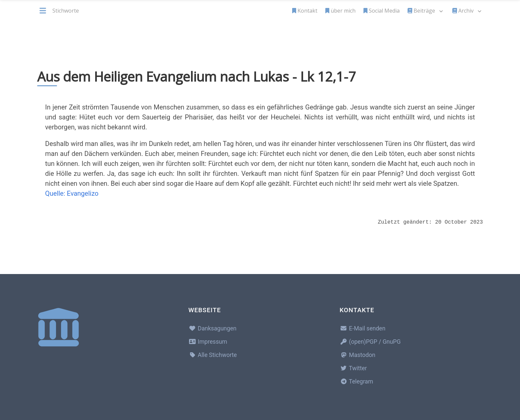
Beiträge (421, 11)
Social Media (382, 11)
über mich (340, 11)
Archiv (463, 11)
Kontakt (305, 11)
